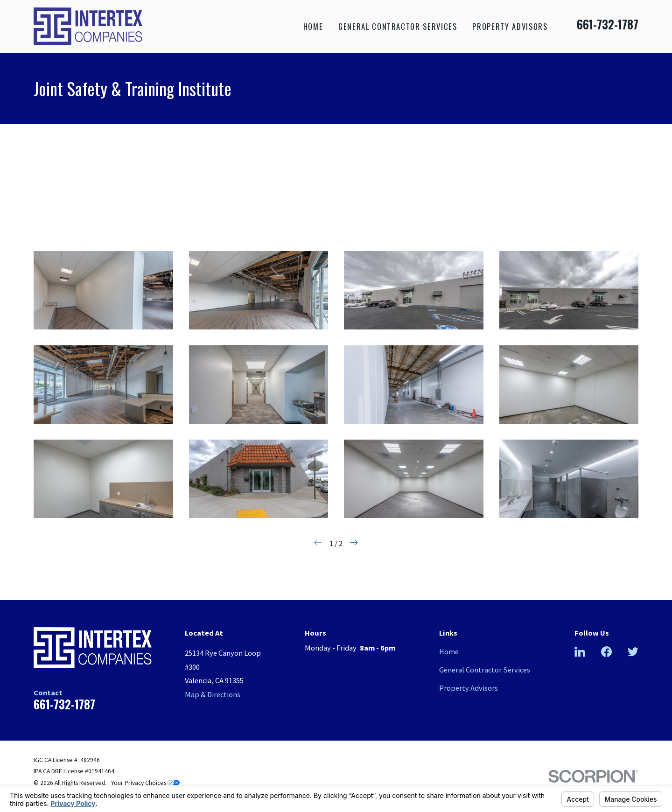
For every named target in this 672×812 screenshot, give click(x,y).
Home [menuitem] (313, 26)
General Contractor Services (485, 670)
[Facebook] (606, 652)
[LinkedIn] (580, 652)
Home (449, 651)
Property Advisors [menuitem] (510, 26)
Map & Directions (213, 694)
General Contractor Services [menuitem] (398, 26)
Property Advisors (469, 688)
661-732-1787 (608, 24)
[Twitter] (633, 652)
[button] (103, 290)
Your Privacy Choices (145, 783)
